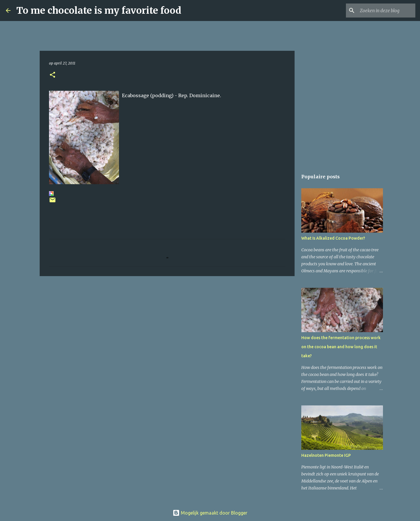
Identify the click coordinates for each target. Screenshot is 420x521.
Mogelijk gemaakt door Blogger (210, 513)
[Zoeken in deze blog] (385, 11)
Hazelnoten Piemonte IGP (326, 455)
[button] (52, 75)
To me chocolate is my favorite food (99, 11)
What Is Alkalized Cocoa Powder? (333, 238)
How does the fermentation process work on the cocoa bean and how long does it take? (341, 347)
